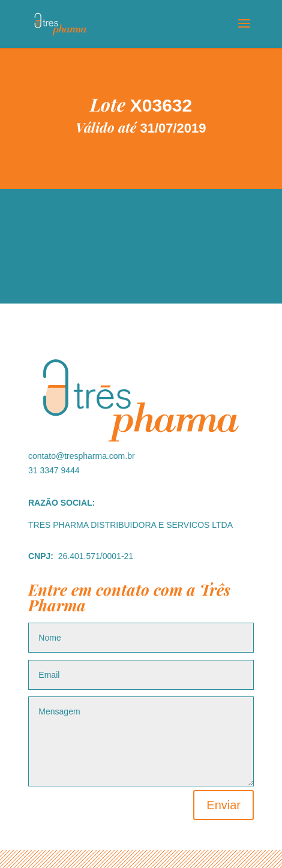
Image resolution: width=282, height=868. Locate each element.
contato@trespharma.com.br (82, 456)
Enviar (223, 805)
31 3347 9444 (54, 470)
